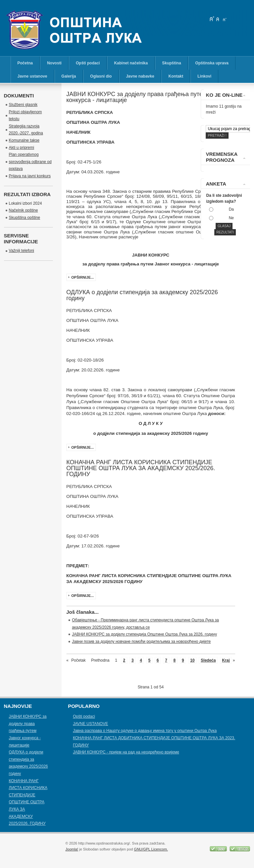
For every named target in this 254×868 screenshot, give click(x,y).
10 (192, 660)
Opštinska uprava (212, 63)
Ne (231, 218)
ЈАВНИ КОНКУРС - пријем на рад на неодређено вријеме (126, 752)
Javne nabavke (140, 76)
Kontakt (176, 76)
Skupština (171, 63)
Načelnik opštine (23, 210)
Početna (25, 63)
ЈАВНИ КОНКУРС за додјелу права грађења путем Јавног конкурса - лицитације (28, 731)
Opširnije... (83, 277)
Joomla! (72, 849)
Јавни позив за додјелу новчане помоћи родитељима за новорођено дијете (142, 642)
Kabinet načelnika (131, 63)
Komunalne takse (24, 140)
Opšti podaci (88, 63)
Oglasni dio (101, 76)
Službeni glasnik (23, 105)
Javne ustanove (32, 76)
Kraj (226, 660)
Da (231, 209)
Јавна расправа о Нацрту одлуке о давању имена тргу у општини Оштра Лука (145, 731)
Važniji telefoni (22, 251)
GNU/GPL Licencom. (151, 849)
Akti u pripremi (22, 148)
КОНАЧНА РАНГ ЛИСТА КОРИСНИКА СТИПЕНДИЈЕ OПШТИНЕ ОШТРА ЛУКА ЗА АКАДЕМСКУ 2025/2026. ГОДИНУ (28, 802)
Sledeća (208, 660)
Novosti (54, 63)
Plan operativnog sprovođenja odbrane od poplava (30, 162)
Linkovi (204, 76)
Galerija (69, 76)
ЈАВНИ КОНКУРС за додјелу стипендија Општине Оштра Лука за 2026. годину (145, 634)
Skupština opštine (25, 218)
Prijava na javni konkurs (30, 176)
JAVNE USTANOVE (90, 724)
